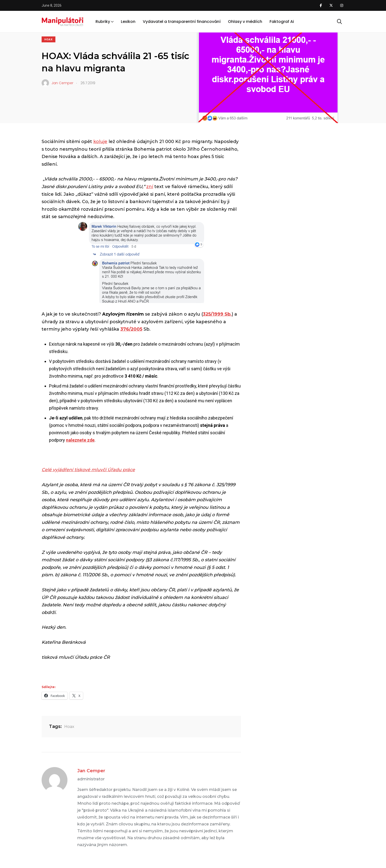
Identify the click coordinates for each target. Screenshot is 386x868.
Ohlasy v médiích (245, 22)
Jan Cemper (91, 771)
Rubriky (103, 22)
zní (150, 187)
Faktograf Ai (282, 22)
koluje (100, 142)
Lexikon (128, 22)
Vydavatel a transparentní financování (182, 22)
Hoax (48, 40)
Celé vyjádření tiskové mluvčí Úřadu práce (88, 470)
